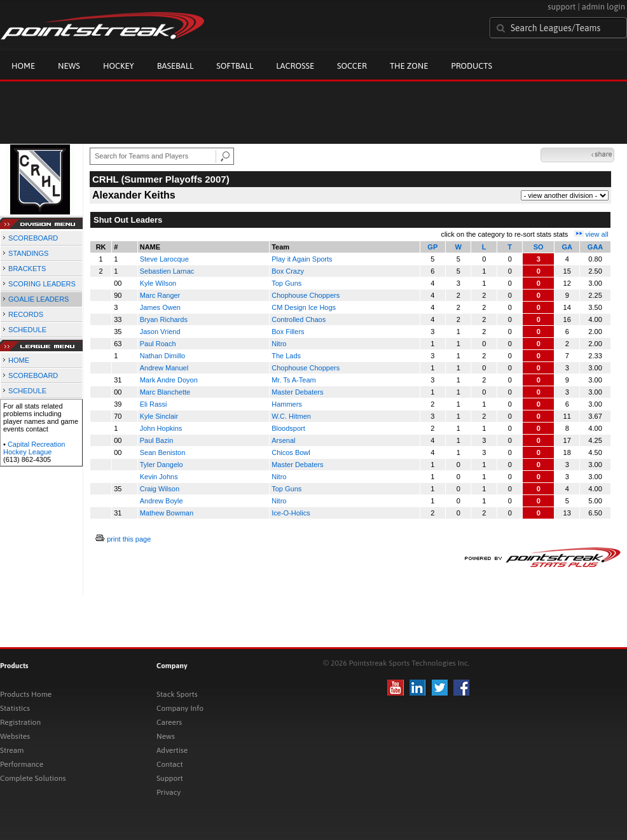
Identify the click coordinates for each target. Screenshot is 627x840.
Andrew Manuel (164, 368)
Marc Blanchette (165, 392)
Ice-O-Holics (291, 513)
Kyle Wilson (158, 283)
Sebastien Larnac (167, 271)
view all (597, 234)
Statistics (15, 708)
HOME (19, 360)
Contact (170, 764)
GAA (595, 247)
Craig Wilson (160, 489)
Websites (15, 736)
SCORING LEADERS (42, 284)
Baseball (176, 66)
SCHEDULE (27, 330)
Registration (20, 722)
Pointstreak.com (102, 27)
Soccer (352, 66)
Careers (169, 722)
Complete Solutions (33, 778)
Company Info (180, 708)
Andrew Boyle (162, 501)
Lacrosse (295, 66)
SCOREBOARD (33, 238)
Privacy (169, 792)
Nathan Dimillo (163, 356)
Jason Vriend (160, 332)
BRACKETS (27, 269)
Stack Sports (177, 694)
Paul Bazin (157, 440)
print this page (129, 539)
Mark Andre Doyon (169, 380)
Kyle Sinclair (159, 416)
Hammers (287, 404)
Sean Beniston (163, 452)
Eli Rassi (154, 404)
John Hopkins (161, 428)
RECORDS (26, 314)
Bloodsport (288, 428)
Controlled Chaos (299, 319)
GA (567, 247)
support (562, 7)
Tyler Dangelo (162, 465)
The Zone (409, 66)
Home (23, 66)
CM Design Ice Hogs (304, 307)
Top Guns (286, 283)
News (69, 66)
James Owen (160, 307)
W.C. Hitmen (291, 416)
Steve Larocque (164, 259)
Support (170, 778)
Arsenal (283, 440)
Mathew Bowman (167, 513)
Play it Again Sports (302, 259)
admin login (603, 7)
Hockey (119, 66)
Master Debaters (297, 392)
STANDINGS (28, 253)
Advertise (172, 750)
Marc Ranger (160, 295)
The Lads (286, 356)
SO (539, 247)
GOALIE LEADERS (38, 299)
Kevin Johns (159, 477)
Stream (12, 750)
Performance (22, 764)
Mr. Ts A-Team (293, 380)
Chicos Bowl (291, 452)
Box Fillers (288, 332)
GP (432, 247)
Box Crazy (288, 271)
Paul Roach (158, 344)
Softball (235, 66)
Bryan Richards (164, 319)
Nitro (279, 344)
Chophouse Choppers (306, 295)
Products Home (26, 694)
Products (472, 66)
